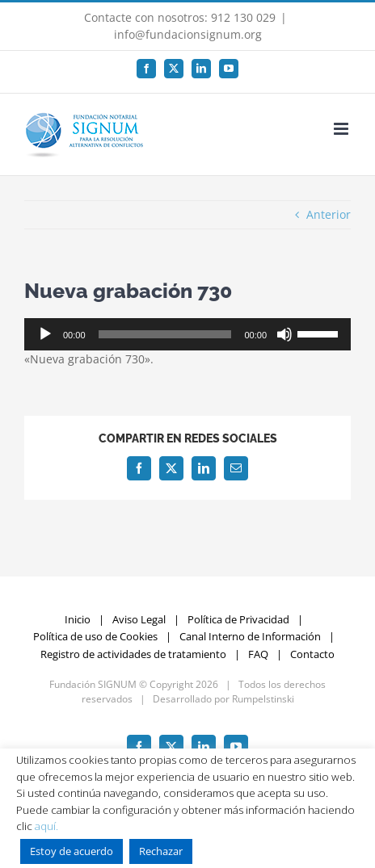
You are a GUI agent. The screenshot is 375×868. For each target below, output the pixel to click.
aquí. (46, 826)
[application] (187, 334)
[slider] (165, 334)
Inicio (78, 619)
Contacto (312, 654)
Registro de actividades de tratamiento (133, 654)
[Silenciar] (284, 334)
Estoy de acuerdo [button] (72, 851)
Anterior (329, 214)
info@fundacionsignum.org (188, 34)
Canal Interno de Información (250, 636)
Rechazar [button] (161, 851)
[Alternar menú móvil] (342, 129)
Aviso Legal (139, 619)
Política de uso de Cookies (95, 636)
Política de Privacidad (238, 619)
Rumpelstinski (263, 699)
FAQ (258, 654)
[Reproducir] (45, 334)
